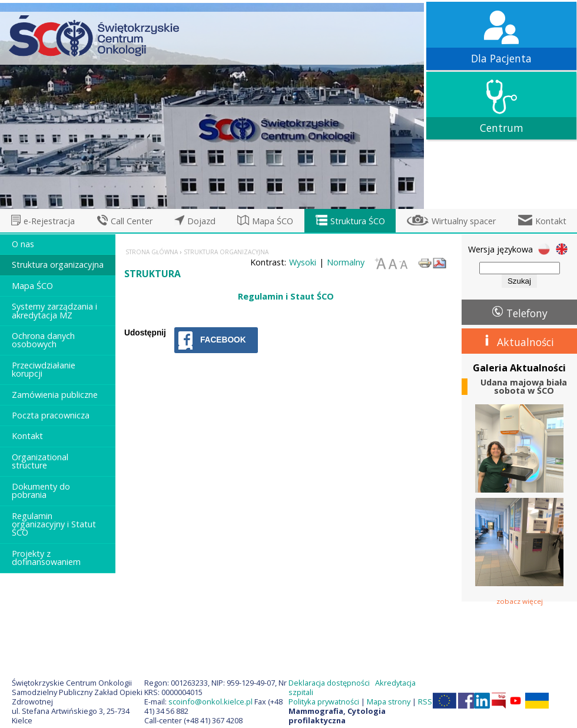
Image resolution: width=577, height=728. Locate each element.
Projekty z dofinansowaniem (46, 558)
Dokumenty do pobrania (41, 491)
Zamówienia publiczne (55, 395)
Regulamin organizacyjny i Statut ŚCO (54, 524)
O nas (23, 244)
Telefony (527, 313)
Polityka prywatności (324, 702)
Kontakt (551, 221)
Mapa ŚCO (273, 221)
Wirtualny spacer (464, 221)
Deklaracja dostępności (329, 683)
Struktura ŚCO (358, 221)
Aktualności (525, 342)
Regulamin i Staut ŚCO (286, 296)
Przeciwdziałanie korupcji (44, 369)
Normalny (346, 262)
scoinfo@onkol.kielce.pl (210, 702)
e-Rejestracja (49, 221)
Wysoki (303, 262)
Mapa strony (389, 702)
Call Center (132, 221)
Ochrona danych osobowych (43, 340)
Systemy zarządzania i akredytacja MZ (54, 310)
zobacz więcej (520, 601)
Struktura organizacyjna (58, 265)
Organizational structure (40, 461)
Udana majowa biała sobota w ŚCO (524, 387)
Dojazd (201, 221)
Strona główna (152, 252)
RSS (425, 702)
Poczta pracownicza (51, 415)
